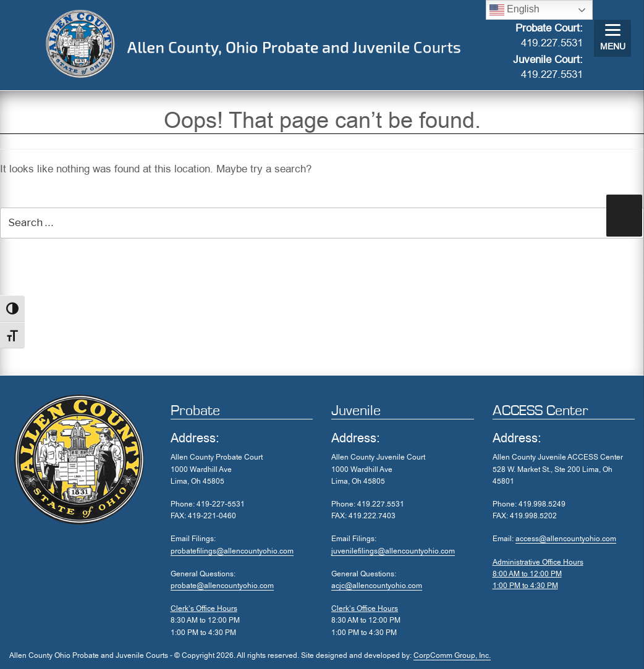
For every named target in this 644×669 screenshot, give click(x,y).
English (515, 10)
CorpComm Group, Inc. (452, 655)
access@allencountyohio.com (566, 539)
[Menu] (612, 38)
